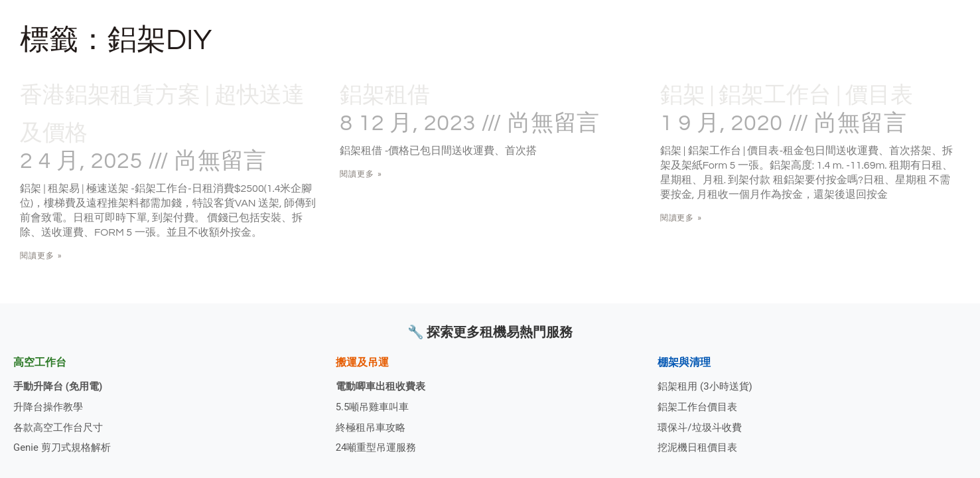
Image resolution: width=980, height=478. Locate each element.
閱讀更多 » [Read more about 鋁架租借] (361, 174)
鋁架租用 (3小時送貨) (708, 382)
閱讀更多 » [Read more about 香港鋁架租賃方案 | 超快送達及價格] (41, 256)
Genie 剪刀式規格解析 (65, 447)
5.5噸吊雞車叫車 (375, 404)
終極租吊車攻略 (373, 425)
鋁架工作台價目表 (700, 404)
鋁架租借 (398, 93)
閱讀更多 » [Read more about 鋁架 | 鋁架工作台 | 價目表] (681, 256)
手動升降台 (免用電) (61, 382)
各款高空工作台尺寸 (61, 425)
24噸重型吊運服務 (379, 447)
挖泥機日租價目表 (700, 447)
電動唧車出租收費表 (384, 382)
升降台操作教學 (50, 404)
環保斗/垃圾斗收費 (702, 425)
